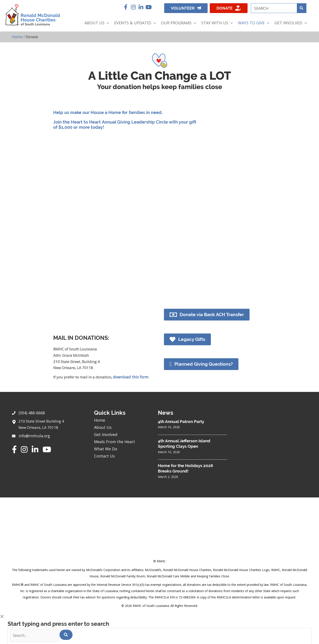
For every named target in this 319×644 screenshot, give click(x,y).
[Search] (66, 634)
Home (17, 37)
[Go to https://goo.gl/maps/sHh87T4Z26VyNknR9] (49, 425)
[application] (107, 23)
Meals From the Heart (115, 441)
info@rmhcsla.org (34, 435)
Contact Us (104, 456)
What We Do (106, 448)
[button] (126, 7)
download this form (130, 377)
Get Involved (106, 434)
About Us (103, 427)
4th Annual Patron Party (181, 421)
